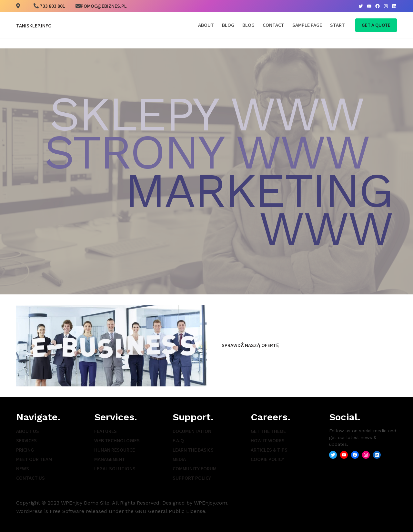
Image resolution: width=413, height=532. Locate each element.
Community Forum (195, 469)
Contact (273, 25)
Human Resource (115, 450)
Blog (228, 25)
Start (337, 25)
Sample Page (307, 25)
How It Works (268, 440)
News (23, 469)
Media (179, 459)
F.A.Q (178, 440)
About (206, 25)
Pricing (25, 450)
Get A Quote (376, 25)
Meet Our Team (34, 459)
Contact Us (30, 478)
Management (110, 459)
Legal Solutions (115, 469)
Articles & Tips (269, 450)
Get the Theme (268, 431)
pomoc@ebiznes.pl (104, 6)
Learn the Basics (193, 450)
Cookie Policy (267, 459)
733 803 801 (52, 6)
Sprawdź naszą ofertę (250, 345)
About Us (28, 431)
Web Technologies (117, 440)
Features (106, 431)
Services (26, 440)
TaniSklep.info (34, 26)
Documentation (192, 431)
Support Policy (192, 478)
